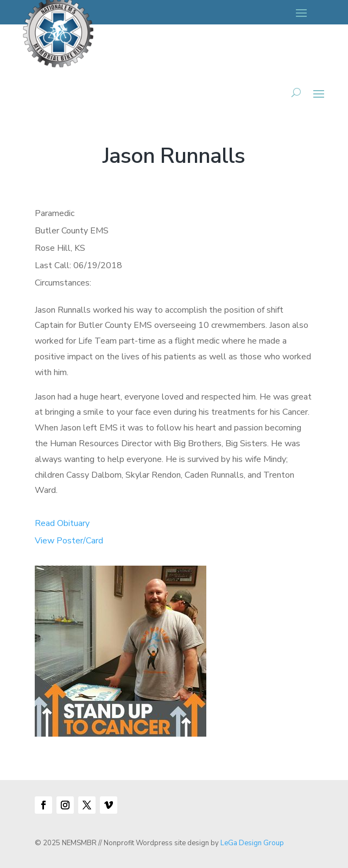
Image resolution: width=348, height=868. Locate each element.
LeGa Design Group (252, 843)
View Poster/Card (69, 541)
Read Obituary (62, 523)
